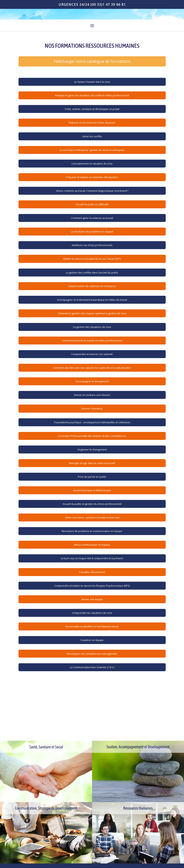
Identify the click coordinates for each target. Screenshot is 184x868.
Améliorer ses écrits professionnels (92, 245)
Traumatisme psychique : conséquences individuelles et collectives (92, 422)
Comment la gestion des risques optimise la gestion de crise (92, 313)
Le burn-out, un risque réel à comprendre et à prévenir (92, 558)
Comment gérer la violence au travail (92, 218)
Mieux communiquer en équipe (92, 545)
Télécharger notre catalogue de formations (92, 61)
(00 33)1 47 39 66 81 (108, 4)
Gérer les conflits (92, 136)
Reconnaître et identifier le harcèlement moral (92, 626)
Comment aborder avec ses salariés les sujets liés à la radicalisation (92, 368)
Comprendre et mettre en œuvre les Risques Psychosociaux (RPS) (92, 586)
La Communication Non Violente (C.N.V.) (92, 667)
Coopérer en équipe (92, 640)
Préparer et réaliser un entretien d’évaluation (92, 177)
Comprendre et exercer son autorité (92, 354)
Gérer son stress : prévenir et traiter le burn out (92, 517)
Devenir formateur (92, 409)
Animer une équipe (92, 599)
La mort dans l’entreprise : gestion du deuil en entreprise (92, 150)
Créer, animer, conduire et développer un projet (92, 109)
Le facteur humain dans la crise (92, 82)
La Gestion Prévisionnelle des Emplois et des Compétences (92, 436)
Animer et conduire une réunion (92, 395)
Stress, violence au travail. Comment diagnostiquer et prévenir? (92, 191)
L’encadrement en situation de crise (92, 164)
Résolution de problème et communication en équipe (92, 531)
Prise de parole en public (92, 477)
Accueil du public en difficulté (92, 204)
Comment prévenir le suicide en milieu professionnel (92, 341)
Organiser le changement (92, 449)
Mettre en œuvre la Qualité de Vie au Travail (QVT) (92, 259)
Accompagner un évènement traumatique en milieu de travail (92, 300)
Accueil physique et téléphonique (92, 490)
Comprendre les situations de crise (92, 613)
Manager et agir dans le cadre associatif (92, 463)
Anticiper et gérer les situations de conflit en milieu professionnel (92, 95)
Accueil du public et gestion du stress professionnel (92, 504)
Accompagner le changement (92, 381)
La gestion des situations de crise (92, 327)
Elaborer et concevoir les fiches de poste (92, 123)
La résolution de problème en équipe (92, 232)
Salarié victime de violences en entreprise (92, 286)
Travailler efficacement (92, 572)
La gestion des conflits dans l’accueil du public (92, 273)
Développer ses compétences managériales (92, 654)
